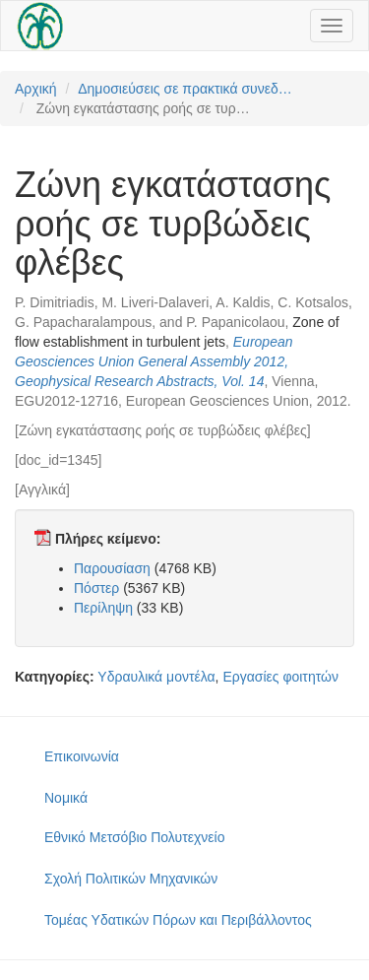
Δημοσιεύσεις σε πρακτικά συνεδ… (185, 89)
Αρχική (36, 89)
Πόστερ (96, 588)
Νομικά (66, 798)
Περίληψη (103, 608)
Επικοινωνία (82, 756)
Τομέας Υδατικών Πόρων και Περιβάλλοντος (178, 920)
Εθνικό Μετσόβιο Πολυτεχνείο (134, 837)
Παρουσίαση (112, 568)
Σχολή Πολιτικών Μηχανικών (131, 879)
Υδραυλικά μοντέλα (156, 677)
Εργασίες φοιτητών (280, 677)
